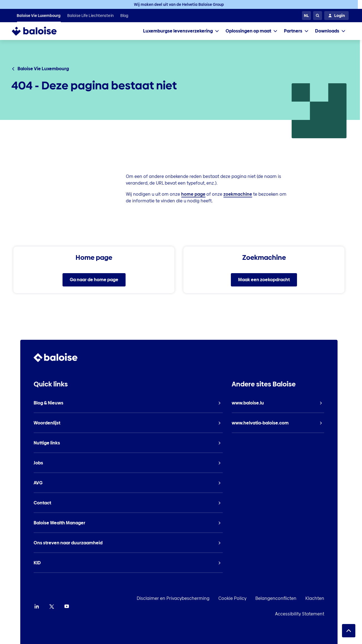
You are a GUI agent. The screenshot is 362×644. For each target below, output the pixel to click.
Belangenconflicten (291, 598)
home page (193, 194)
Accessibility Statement (315, 614)
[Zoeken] (318, 16)
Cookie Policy (248, 598)
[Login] (336, 16)
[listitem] (39, 16)
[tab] (181, 31)
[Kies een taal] (306, 16)
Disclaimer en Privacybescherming (188, 598)
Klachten (330, 598)
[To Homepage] (40, 31)
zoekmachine (238, 194)
